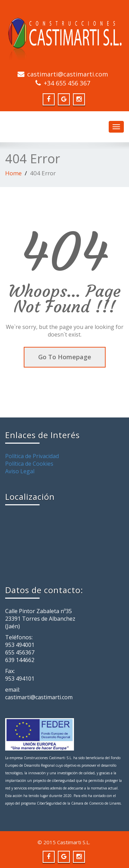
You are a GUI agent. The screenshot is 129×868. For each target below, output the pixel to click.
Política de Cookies (29, 464)
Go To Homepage (65, 357)
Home (13, 173)
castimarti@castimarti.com (68, 74)
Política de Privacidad (32, 456)
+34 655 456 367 (67, 83)
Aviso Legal (20, 471)
